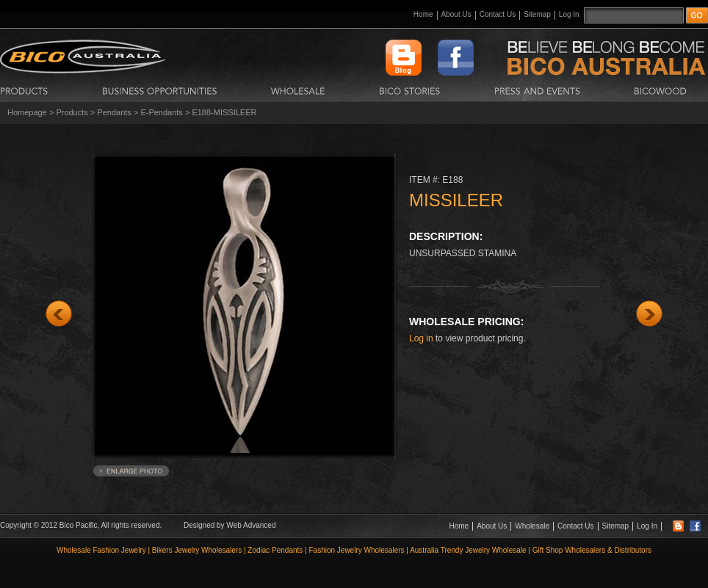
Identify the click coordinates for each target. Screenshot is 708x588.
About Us (456, 14)
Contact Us (498, 14)
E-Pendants (161, 112)
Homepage (27, 112)
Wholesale (532, 526)
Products (72, 112)
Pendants (114, 112)
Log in (421, 338)
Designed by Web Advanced (230, 525)
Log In (569, 14)
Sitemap (537, 14)
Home (423, 14)
